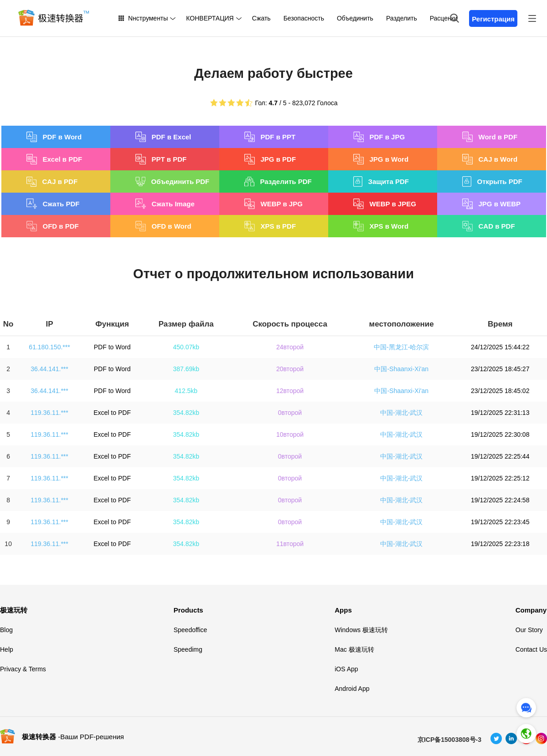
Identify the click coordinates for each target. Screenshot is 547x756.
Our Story (529, 630)
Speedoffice (191, 630)
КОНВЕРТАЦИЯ (210, 18)
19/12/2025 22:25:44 (500, 456)
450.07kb (186, 347)
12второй (290, 391)
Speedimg (188, 649)
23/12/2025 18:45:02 (500, 391)
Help (7, 649)
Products (188, 610)
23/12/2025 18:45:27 (500, 369)
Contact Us (531, 649)
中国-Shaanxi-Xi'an (401, 369)
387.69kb (186, 369)
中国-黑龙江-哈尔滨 (401, 347)
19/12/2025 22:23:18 (500, 544)
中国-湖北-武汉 (401, 413)
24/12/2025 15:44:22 (500, 347)
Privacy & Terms (23, 669)
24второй (290, 347)
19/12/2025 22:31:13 (500, 413)
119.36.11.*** (49, 413)
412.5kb (186, 391)
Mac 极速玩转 (354, 649)
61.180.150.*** (49, 347)
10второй (290, 434)
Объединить (355, 18)
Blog (6, 630)
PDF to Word (112, 347)
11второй (290, 544)
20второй (290, 369)
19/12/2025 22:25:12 (500, 478)
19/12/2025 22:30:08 (500, 434)
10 (8, 544)
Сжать (261, 18)
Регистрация (493, 19)
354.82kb (186, 413)
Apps (343, 610)
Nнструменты (148, 18)
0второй (290, 413)
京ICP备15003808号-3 (449, 740)
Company (531, 610)
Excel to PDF (112, 413)
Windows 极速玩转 (361, 630)
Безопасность (304, 18)
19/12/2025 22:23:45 (500, 522)
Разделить (402, 18)
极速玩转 (14, 610)
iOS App (346, 669)
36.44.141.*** (49, 369)
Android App (352, 689)
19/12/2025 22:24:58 (500, 500)
